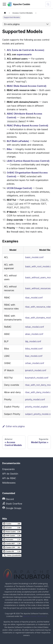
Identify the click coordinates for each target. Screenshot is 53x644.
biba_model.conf (34, 349)
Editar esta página (13, 426)
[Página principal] (5, 13)
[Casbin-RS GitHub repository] (12, 551)
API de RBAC (9, 478)
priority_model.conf (35, 399)
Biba (9, 149)
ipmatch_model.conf (36, 370)
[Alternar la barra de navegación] (4, 4)
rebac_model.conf (35, 327)
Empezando (8, 469)
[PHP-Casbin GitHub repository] (12, 536)
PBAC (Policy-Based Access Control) (27, 126)
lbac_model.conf (34, 356)
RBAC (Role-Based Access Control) (27, 86)
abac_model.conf (34, 334)
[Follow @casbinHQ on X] (12, 555)
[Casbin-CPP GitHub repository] (12, 547)
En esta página (12, 24)
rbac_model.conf (34, 298)
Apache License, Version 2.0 (35, 616)
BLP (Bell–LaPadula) (18, 141)
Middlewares (9, 483)
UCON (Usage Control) (19, 188)
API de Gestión (10, 474)
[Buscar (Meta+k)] (48, 4)
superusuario (24, 54)
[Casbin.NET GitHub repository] (12, 543)
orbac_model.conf (35, 363)
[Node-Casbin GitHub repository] (12, 532)
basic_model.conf (34, 257)
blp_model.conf (33, 341)
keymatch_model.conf (37, 378)
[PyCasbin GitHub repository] (12, 540)
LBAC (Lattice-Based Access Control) (28, 161)
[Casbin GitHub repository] (12, 524)
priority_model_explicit (37, 407)
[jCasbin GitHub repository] (12, 528)
